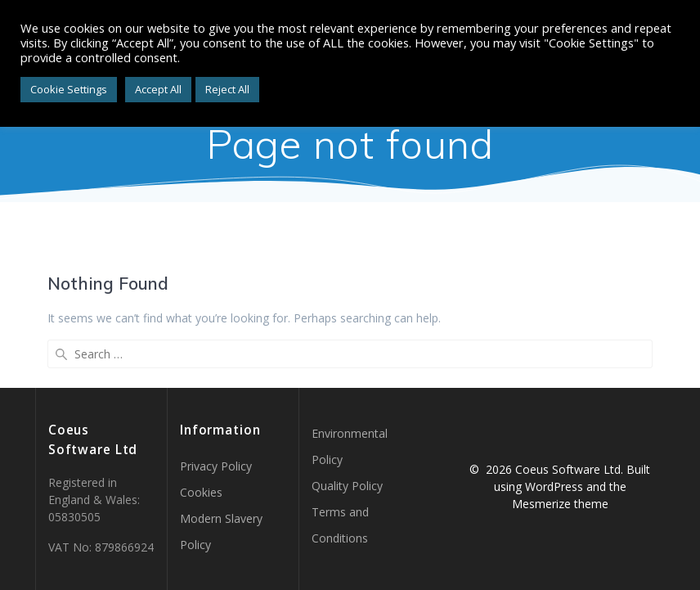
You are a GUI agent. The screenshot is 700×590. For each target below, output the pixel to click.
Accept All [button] (158, 89)
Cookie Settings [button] (69, 89)
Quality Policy (347, 486)
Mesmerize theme (560, 504)
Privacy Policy (216, 466)
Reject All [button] (227, 89)
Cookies (201, 492)
